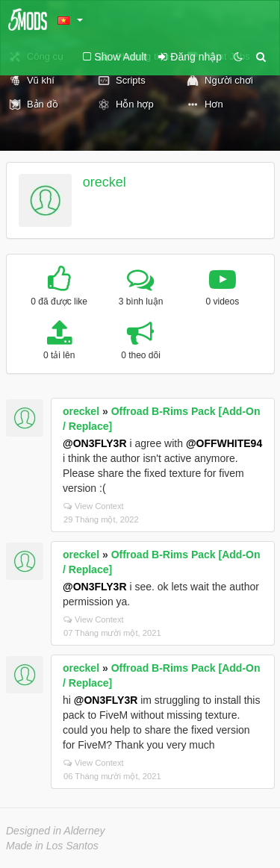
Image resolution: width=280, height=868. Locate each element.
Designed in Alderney (56, 831)
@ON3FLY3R (95, 443)
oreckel (105, 182)
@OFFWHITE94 (224, 443)
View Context (94, 506)
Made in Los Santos (52, 846)
